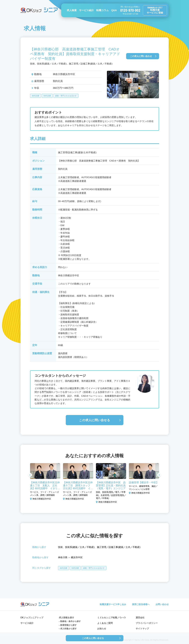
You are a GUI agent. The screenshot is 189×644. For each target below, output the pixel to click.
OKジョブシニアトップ (32, 618)
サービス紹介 (86, 10)
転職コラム (103, 10)
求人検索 (72, 10)
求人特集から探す (68, 629)
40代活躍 (35, 96)
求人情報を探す (67, 618)
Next (159, 475)
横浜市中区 (77, 557)
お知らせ (102, 629)
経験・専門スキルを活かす (66, 96)
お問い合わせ (162, 604)
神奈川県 (63, 557)
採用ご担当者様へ (141, 604)
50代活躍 (47, 96)
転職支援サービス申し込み (113, 604)
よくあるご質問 (105, 623)
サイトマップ (142, 629)
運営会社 (140, 618)
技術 (60, 547)
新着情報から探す (68, 625)
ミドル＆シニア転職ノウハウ (112, 618)
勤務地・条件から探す (71, 621)
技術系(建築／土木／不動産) (80, 547)
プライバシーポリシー (147, 623)
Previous (30, 475)
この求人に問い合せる (95, 420)
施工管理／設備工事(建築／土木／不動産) (119, 547)
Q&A (114, 10)
